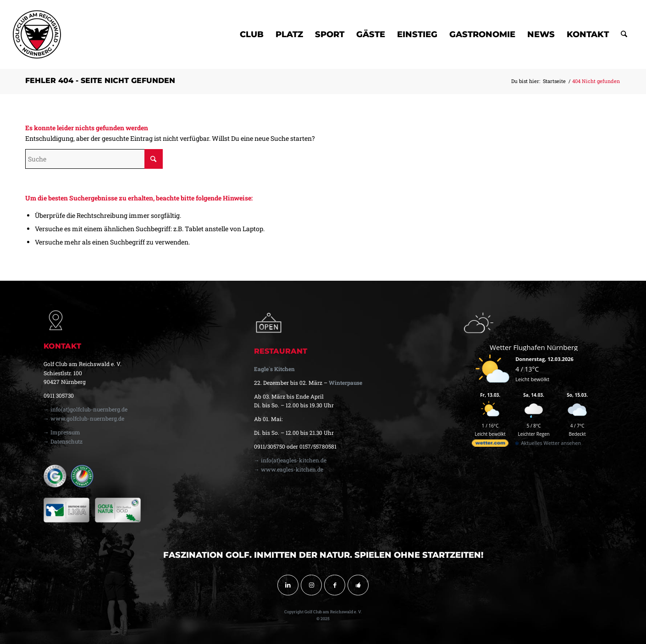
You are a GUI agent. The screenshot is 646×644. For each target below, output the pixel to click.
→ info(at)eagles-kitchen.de (290, 460)
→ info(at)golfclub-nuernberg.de (86, 409)
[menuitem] (252, 34)
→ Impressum (62, 432)
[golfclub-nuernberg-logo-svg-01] (37, 34)
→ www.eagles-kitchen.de (289, 469)
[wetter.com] (490, 445)
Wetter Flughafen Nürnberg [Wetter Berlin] (534, 347)
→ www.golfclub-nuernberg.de (84, 418)
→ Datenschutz (63, 441)
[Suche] (624, 34)
